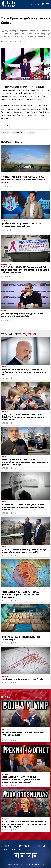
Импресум (6, 846)
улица (32, 132)
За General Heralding (11, 849)
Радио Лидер (8, 4)
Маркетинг (24, 846)
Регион (4, 41)
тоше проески (19, 132)
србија (6, 132)
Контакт (42, 846)
